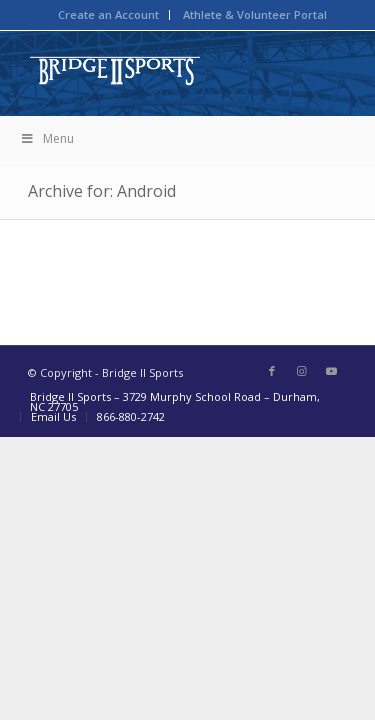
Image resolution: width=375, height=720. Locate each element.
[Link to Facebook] (272, 371)
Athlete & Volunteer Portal (255, 14)
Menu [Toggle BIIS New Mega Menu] (47, 138)
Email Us (53, 416)
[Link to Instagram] (302, 371)
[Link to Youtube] (332, 371)
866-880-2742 (131, 416)
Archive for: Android (102, 191)
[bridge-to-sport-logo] (155, 71)
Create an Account (108, 14)
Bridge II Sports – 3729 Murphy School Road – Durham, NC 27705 (175, 401)
